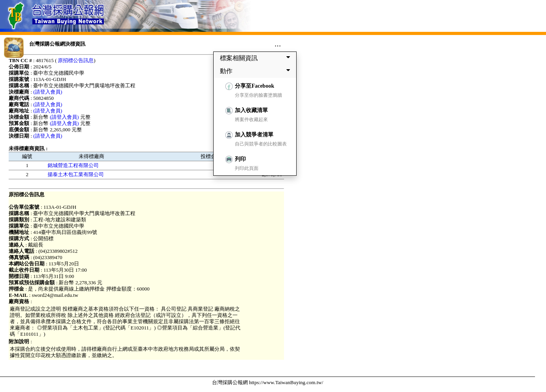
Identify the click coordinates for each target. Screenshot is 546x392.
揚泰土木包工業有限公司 (76, 174)
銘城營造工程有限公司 (73, 165)
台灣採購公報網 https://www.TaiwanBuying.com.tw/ (268, 382)
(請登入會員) (48, 92)
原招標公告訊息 (76, 60)
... (278, 44)
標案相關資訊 (256, 58)
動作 (256, 71)
